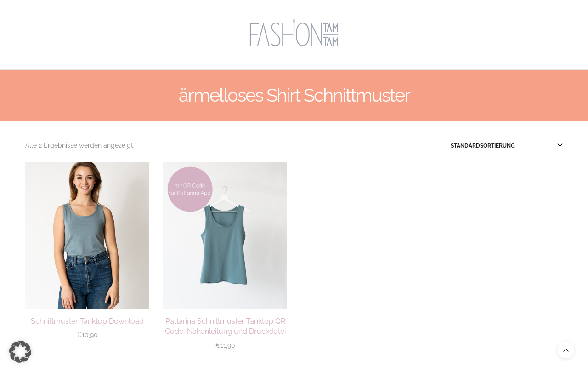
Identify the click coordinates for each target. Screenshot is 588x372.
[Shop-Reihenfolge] (507, 146)
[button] (20, 352)
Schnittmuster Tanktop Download (87, 321)
